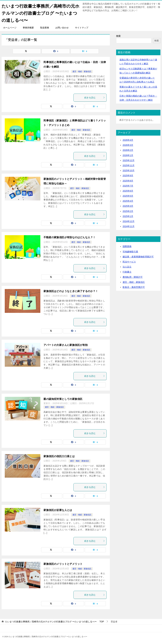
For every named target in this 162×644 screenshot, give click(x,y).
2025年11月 (129, 165)
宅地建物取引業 (130, 252)
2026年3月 (128, 145)
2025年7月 (128, 186)
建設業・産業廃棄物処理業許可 (138, 257)
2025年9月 (128, 176)
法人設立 (127, 267)
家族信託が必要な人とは (58, 510)
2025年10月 (129, 170)
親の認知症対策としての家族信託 (63, 399)
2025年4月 (128, 201)
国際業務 (127, 246)
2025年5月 (128, 196)
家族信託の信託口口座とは (59, 456)
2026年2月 (128, 150)
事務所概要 (28, 28)
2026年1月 (128, 155)
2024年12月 (129, 221)
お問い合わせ (62, 28)
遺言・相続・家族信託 (82, 72)
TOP (55, 622)
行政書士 (127, 272)
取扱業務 (45, 28)
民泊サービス (129, 262)
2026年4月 (128, 140)
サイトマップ (82, 28)
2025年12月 (129, 160)
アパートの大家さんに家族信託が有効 (66, 345)
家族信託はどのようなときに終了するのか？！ (71, 291)
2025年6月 (128, 191)
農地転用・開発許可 (133, 277)
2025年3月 (128, 206)
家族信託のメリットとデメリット (63, 564)
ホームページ (10, 28)
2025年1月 (128, 216)
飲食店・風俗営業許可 (134, 287)
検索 (118, 36)
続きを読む (95, 98)
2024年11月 (129, 226)
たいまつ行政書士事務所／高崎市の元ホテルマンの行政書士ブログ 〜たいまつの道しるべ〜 (40, 13)
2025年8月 (128, 181)
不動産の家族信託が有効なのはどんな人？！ (69, 237)
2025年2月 (128, 211)
